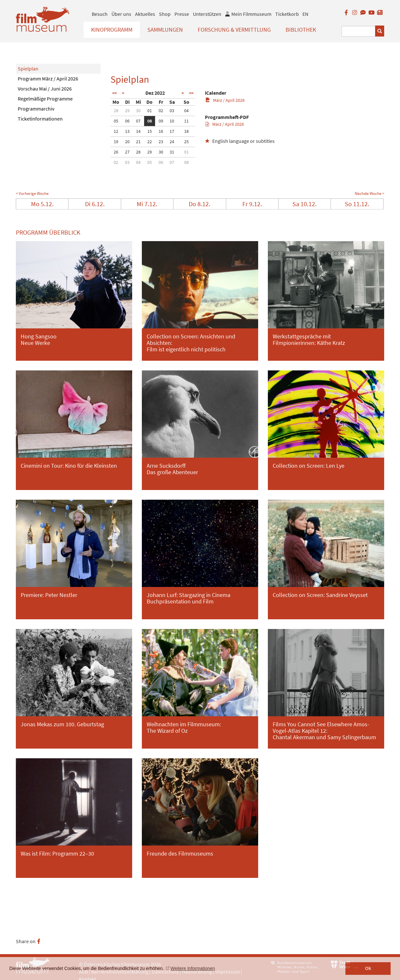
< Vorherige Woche (32, 193)
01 (150, 111)
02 (161, 111)
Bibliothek (301, 30)
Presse (182, 14)
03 (172, 111)
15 (150, 131)
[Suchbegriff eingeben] (358, 31)
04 (186, 111)
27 (127, 152)
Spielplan (28, 69)
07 (138, 121)
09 (161, 121)
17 (172, 131)
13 (127, 131)
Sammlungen (165, 30)
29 (127, 111)
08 (150, 121)
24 (172, 142)
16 (161, 131)
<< (114, 93)
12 (116, 131)
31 (172, 152)
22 (150, 142)
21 (138, 142)
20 (127, 142)
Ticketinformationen (40, 119)
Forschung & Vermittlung (234, 30)
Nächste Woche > (369, 193)
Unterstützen (207, 14)
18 (186, 131)
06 (127, 121)
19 (116, 142)
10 (172, 121)
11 (186, 121)
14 (138, 131)
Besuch (100, 14)
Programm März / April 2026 (48, 79)
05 (116, 121)
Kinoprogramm (112, 30)
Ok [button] (368, 968)
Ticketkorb (287, 14)
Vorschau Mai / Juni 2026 (45, 89)
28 (116, 111)
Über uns (121, 14)
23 (161, 142)
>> (191, 93)
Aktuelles (145, 14)
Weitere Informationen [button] (193, 968)
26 (116, 152)
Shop (165, 14)
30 (138, 111)
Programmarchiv (36, 109)
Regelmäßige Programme (45, 99)
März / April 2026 (225, 100)
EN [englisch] (305, 14)
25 (186, 142)
